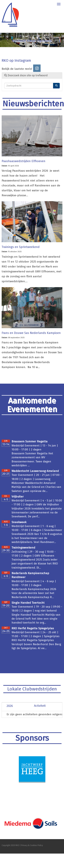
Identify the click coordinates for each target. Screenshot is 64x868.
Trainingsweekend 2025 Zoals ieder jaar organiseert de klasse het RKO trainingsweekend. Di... (35, 564)
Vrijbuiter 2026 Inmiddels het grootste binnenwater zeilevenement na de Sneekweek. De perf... (37, 513)
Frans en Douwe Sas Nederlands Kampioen (31, 333)
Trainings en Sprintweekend (21, 247)
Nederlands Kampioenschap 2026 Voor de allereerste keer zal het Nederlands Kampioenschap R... (34, 593)
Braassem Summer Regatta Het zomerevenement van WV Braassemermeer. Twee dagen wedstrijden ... (32, 459)
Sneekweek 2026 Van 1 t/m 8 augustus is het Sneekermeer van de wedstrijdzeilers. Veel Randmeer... (37, 538)
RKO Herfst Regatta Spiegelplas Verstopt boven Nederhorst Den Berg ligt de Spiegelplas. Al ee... (36, 644)
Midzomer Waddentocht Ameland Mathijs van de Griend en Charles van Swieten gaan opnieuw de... (36, 487)
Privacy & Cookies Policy (32, 845)
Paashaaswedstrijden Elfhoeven (24, 161)
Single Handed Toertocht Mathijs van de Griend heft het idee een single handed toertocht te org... (36, 619)
